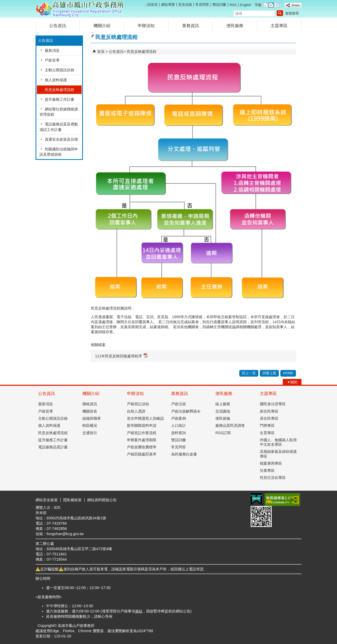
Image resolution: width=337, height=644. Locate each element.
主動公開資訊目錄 (60, 70)
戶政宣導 (52, 60)
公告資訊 (58, 26)
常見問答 (202, 5)
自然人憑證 (136, 411)
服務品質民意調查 (230, 425)
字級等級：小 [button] (266, 5)
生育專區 (267, 433)
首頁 (101, 52)
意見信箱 (185, 5)
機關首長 (90, 411)
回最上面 (269, 373)
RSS (233, 5)
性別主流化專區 (273, 478)
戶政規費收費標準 (142, 447)
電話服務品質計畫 (53, 447)
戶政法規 (179, 404)
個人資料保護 (56, 80)
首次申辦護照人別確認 (145, 418)
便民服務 (235, 26)
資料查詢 (179, 433)
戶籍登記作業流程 (142, 433)
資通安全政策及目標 (61, 139)
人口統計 (179, 425)
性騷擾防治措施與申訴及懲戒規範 (59, 152)
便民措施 (223, 418)
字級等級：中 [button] (271, 5)
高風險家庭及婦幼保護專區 (278, 454)
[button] (280, 13)
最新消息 (52, 50)
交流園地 (223, 411)
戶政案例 (179, 418)
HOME (288, 373)
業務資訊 (191, 26)
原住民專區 (269, 418)
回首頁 (153, 5)
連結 (139, 611)
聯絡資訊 (90, 404)
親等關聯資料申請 (142, 425)
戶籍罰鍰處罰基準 (142, 454)
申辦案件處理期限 (142, 440)
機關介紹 (102, 26)
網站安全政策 (47, 500)
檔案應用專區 (271, 463)
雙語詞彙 (219, 5)
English (246, 5)
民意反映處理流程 (60, 90)
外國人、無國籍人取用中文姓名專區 (278, 442)
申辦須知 (146, 26)
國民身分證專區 (273, 404)
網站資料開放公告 (102, 500)
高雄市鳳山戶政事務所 (80, 9)
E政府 (256, 499)
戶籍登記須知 (138, 404)
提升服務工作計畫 (60, 99)
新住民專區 (269, 411)
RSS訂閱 (223, 433)
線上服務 (223, 404)
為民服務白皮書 (184, 454)
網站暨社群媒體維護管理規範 (59, 112)
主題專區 (279, 26)
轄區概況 (90, 425)
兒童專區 (267, 470)
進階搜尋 (292, 13)
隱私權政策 (72, 500)
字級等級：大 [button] (277, 5)
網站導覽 (168, 5)
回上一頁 (249, 373)
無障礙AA (282, 500)
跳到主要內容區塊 (3, 3)
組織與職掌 (92, 418)
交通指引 (90, 433)
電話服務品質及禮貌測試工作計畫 (59, 127)
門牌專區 (267, 425)
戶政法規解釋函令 (186, 411)
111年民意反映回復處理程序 (121, 356)
